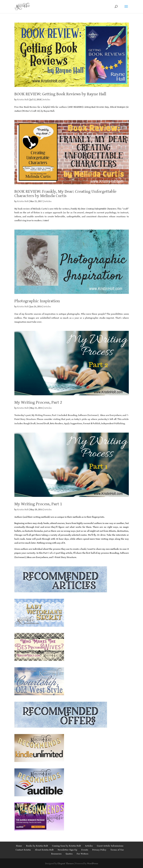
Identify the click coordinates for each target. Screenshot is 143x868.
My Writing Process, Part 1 (38, 504)
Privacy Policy (99, 850)
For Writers (82, 854)
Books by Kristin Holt (37, 846)
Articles (46, 100)
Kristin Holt (23, 100)
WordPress (93, 864)
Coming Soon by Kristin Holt (66, 846)
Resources (56, 854)
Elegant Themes (66, 864)
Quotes (69, 854)
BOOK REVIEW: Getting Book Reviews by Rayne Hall (60, 94)
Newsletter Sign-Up (67, 850)
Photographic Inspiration (37, 301)
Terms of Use (117, 850)
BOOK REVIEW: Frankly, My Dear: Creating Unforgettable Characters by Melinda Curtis (65, 194)
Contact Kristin (23, 850)
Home (19, 846)
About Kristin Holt (44, 850)
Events (85, 850)
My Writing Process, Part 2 (38, 402)
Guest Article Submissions (110, 846)
